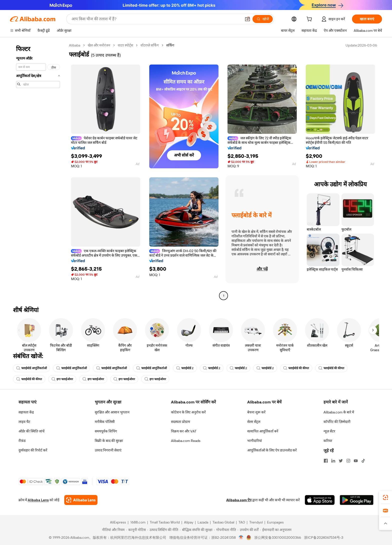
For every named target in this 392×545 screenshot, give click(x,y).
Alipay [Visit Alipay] (189, 522)
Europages (275, 522)
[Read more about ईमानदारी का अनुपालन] (276, 530)
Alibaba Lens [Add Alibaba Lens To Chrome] (38, 500)
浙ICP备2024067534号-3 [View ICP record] (324, 537)
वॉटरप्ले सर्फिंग (150, 45)
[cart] (310, 20)
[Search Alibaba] (156, 19)
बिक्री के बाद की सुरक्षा (109, 441)
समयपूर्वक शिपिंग (106, 431)
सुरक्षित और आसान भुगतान (112, 412)
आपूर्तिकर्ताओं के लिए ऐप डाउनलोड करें (272, 450)
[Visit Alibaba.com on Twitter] (341, 461)
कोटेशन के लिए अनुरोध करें (188, 412)
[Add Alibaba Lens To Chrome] (81, 500)
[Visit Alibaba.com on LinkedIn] (333, 461)
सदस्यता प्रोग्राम (180, 422)
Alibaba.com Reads (186, 441)
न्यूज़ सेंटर (329, 431)
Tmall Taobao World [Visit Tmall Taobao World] (165, 522)
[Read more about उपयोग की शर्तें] (248, 530)
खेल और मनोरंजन (99, 45)
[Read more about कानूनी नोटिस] (136, 530)
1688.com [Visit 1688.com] (138, 522)
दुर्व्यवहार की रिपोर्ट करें (33, 450)
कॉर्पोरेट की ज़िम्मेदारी (337, 422)
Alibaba (75, 45)
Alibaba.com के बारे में (339, 412)
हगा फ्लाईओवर (62, 379)
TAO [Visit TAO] (242, 522)
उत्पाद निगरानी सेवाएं (108, 450)
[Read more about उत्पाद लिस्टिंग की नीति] (163, 530)
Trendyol (256, 522)
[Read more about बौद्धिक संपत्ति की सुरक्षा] (196, 530)
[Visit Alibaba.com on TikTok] (363, 461)
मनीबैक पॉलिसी (105, 422)
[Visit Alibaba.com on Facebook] (326, 461)
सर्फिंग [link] (170, 45)
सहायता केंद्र (26, 412)
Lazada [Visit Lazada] (203, 522)
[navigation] (38, 171)
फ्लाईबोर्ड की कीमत (296, 368)
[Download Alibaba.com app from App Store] (320, 500)
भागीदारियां (255, 441)
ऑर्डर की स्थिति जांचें (31, 431)
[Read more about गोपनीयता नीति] (225, 530)
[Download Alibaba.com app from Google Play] (357, 500)
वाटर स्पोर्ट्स (125, 45)
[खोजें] (263, 19)
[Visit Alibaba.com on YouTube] (356, 461)
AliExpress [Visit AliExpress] (118, 522)
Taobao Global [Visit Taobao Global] (223, 522)
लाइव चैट (24, 422)
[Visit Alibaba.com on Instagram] (348, 461)
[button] (247, 19)
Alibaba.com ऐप (239, 500)
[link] (385, 497)
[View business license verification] (241, 537)
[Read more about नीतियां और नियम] (112, 530)
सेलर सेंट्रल (254, 422)
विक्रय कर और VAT (184, 431)
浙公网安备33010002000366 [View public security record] (278, 537)
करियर (328, 441)
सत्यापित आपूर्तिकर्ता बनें (263, 431)
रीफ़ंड (22, 441)
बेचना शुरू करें (256, 412)
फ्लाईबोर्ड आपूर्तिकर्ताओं (31, 368)
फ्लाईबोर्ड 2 (185, 368)
